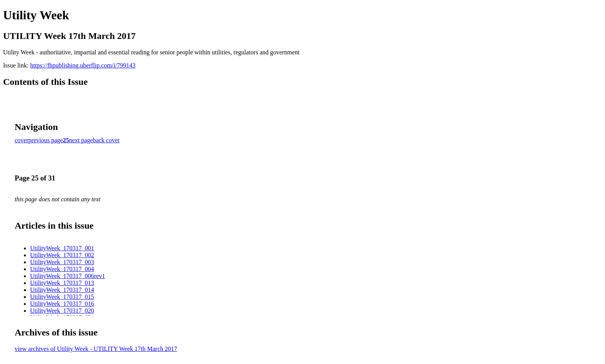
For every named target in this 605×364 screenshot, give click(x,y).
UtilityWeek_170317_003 (62, 262)
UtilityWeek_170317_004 (62, 269)
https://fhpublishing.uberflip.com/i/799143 (83, 65)
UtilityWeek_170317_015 (62, 297)
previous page (46, 140)
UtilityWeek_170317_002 (62, 255)
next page (81, 140)
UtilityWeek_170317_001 (62, 248)
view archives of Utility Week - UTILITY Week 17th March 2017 (96, 349)
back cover (106, 140)
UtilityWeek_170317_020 (62, 311)
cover (22, 140)
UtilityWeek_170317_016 (62, 304)
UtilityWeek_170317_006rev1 (68, 276)
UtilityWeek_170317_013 (62, 283)
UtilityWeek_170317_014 (62, 290)
